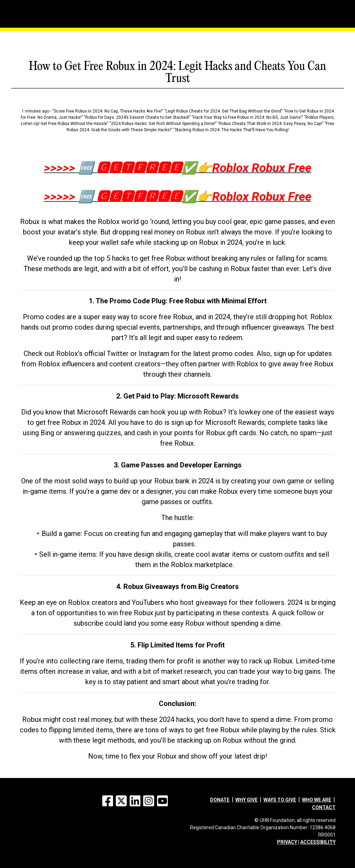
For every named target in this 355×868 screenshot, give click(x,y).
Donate (220, 800)
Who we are (317, 800)
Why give (246, 800)
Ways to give (280, 800)
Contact (324, 807)
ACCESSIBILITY (318, 842)
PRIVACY (287, 842)
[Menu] (34, 5)
